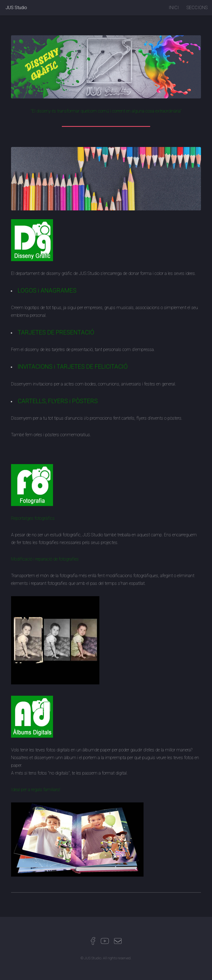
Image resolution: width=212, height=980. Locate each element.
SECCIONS (197, 8)
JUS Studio (16, 8)
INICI (174, 8)
